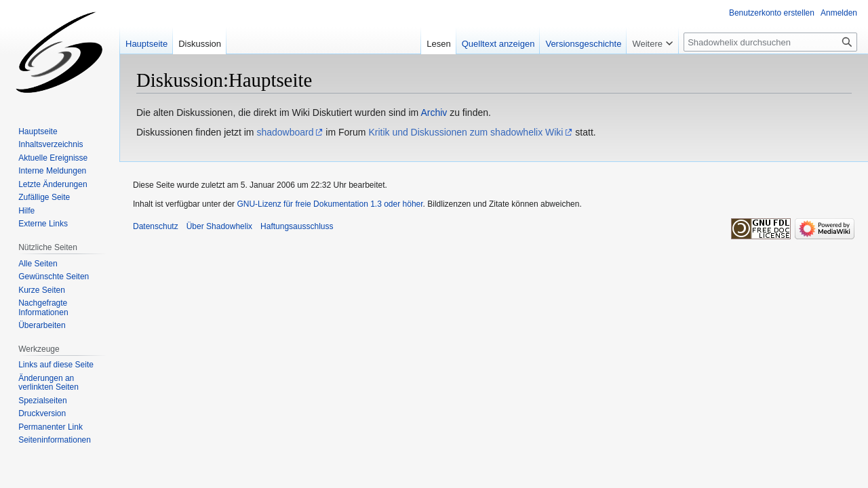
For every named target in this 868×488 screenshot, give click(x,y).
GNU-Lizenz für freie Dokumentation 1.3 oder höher (330, 204)
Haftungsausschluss (297, 226)
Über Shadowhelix (219, 226)
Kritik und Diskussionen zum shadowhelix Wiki (466, 132)
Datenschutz (156, 226)
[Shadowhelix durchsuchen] (770, 42)
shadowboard (285, 132)
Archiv (434, 113)
